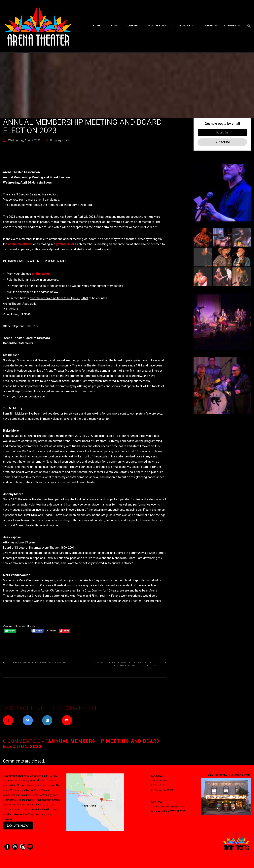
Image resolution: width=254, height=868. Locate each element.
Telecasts (186, 26)
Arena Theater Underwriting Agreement (41, 663)
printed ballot (65, 244)
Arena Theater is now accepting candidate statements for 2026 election (126, 664)
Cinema (133, 26)
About (209, 26)
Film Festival (158, 26)
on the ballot (40, 274)
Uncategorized (60, 140)
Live (114, 26)
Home (97, 26)
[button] (249, 26)
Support (230, 26)
